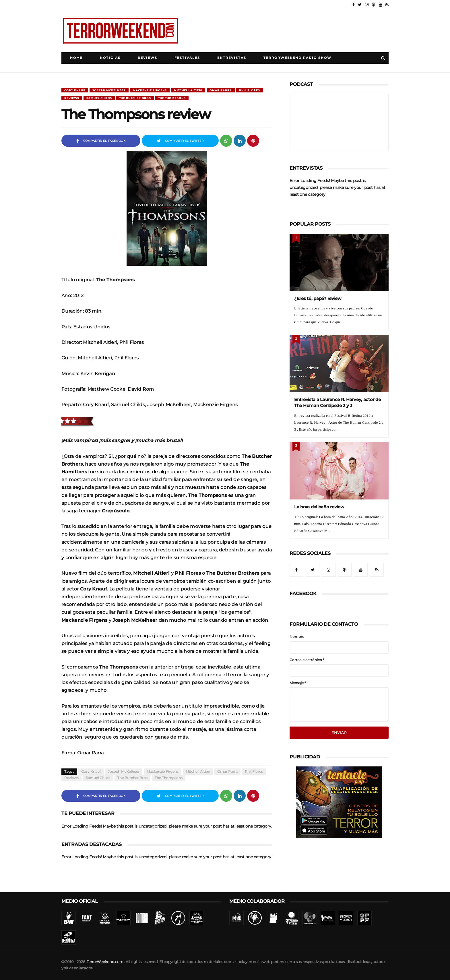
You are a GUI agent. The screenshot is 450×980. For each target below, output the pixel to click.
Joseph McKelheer (109, 90)
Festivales (187, 58)
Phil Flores (250, 90)
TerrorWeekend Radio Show (297, 58)
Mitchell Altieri (188, 90)
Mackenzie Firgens (150, 90)
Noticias (110, 58)
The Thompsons (172, 98)
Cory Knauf (75, 90)
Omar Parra (221, 90)
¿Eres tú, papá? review (318, 298)
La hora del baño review (319, 507)
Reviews (148, 58)
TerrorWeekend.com (105, 962)
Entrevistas (232, 58)
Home (76, 58)
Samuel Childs (99, 98)
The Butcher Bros (135, 98)
